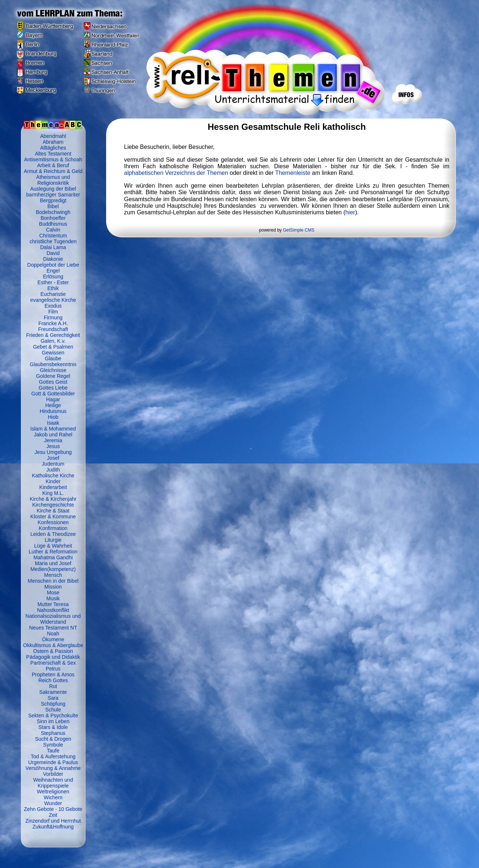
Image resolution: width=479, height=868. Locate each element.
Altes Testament (53, 154)
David (53, 253)
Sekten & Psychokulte (53, 715)
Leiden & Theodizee (53, 534)
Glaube (53, 358)
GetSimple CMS (299, 230)
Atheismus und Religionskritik (53, 180)
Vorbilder (53, 774)
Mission (53, 587)
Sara (53, 698)
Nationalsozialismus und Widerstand (53, 619)
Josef (53, 458)
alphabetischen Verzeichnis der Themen (176, 173)
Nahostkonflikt (53, 610)
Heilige (53, 405)
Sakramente (53, 692)
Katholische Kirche (53, 476)
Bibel (53, 206)
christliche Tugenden (53, 241)
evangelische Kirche (53, 300)
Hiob (53, 417)
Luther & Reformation (53, 552)
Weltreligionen (53, 792)
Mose (53, 593)
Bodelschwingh (53, 212)
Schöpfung (53, 704)
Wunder (53, 803)
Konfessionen (53, 522)
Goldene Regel (53, 376)
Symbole (53, 745)
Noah (53, 634)
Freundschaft (53, 329)
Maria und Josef (53, 563)
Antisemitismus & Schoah (53, 159)
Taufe (53, 751)
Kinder (53, 481)
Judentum (53, 464)
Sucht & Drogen (53, 739)
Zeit (53, 815)
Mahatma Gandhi (53, 557)
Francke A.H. (53, 323)
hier (350, 212)
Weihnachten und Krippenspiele (53, 783)
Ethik (53, 288)
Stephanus (53, 733)
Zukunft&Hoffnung (53, 827)
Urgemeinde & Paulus (53, 762)
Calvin (53, 230)
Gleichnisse (53, 370)
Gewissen (53, 353)
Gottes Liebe (53, 388)
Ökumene (53, 639)
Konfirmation (53, 528)
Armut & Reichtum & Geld (53, 171)
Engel (53, 271)
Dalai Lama (53, 247)
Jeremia (53, 440)
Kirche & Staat (53, 511)
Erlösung (53, 277)
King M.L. (53, 493)
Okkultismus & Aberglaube (53, 645)
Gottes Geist (53, 382)
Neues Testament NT (53, 628)
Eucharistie (53, 294)
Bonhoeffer (53, 218)
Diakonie (53, 259)
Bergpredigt (53, 200)
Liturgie (53, 540)
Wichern (53, 797)
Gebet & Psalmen (53, 347)
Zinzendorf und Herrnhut (53, 821)
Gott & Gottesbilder (53, 394)
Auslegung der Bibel (53, 189)
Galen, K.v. (53, 341)
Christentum (53, 236)
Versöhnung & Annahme (53, 768)
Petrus (53, 669)
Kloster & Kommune (53, 516)
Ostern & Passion (53, 651)
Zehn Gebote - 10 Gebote (53, 809)
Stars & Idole (53, 727)
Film (53, 312)
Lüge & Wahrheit (53, 546)
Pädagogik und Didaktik (53, 657)
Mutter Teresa (53, 604)
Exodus (53, 306)
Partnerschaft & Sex (53, 663)
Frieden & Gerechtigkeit (53, 335)
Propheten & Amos (53, 675)
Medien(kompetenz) (53, 569)
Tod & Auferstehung (53, 756)
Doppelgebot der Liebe (53, 265)
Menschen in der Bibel (53, 581)
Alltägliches (53, 148)
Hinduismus (53, 411)
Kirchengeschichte (53, 505)
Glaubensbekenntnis (53, 364)
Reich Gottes (53, 680)
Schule (53, 710)
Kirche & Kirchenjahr (53, 499)
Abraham (53, 142)
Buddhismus (53, 224)
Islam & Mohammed (53, 429)
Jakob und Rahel (53, 435)
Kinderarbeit (53, 487)
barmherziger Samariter (53, 195)
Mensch (53, 575)
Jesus (53, 446)
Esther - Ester (53, 282)
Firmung (53, 317)
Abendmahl (53, 136)
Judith (53, 470)
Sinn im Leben (53, 721)
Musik (53, 598)
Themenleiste (293, 173)
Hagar (53, 399)
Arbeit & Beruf (53, 165)
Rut (53, 686)
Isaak (53, 423)
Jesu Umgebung (53, 452)
